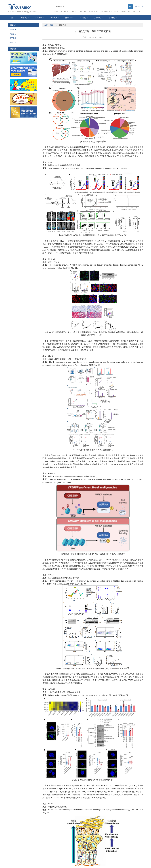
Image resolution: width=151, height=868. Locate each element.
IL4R (84, 11)
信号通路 (55, 18)
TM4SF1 (123, 11)
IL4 (80, 11)
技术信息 (84, 18)
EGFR (74, 11)
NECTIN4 (103, 11)
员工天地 (13, 38)
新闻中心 (69, 18)
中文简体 (139, 6)
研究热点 (13, 34)
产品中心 (25, 18)
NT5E (110, 11)
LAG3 (90, 11)
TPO (138, 11)
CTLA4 (62, 11)
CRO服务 (40, 18)
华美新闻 (13, 29)
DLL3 (68, 11)
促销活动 (13, 43)
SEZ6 (116, 11)
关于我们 (99, 18)
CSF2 (56, 11)
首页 (13, 18)
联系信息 (113, 18)
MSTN (96, 11)
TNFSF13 (131, 11)
